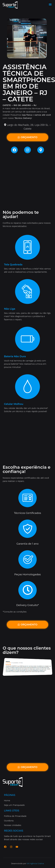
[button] (50, 4)
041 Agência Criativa (35, 863)
